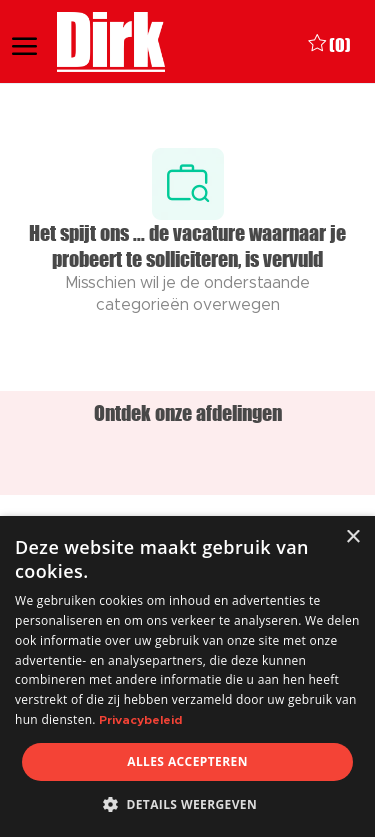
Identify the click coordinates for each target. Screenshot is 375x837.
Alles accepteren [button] (187, 761)
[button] (187, 804)
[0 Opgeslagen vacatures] (329, 42)
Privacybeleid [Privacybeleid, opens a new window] (140, 720)
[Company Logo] (112, 42)
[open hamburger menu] (24, 42)
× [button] (352, 537)
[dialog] (187, 676)
